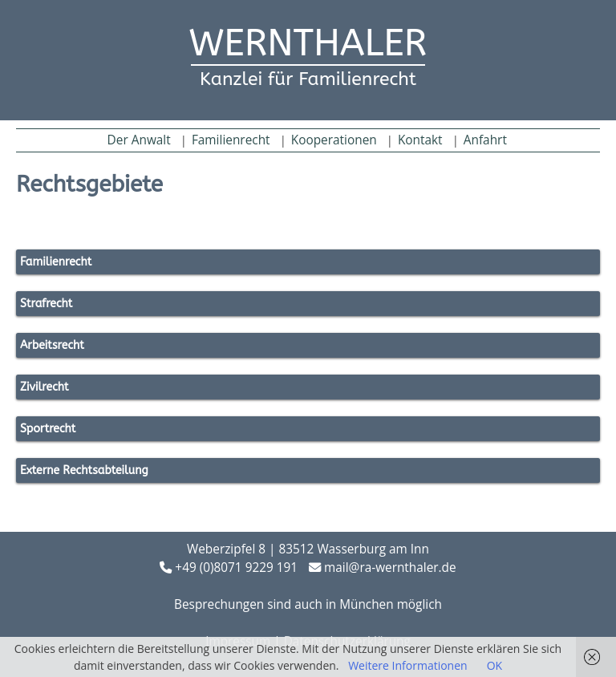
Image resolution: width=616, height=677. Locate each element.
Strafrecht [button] (46, 304)
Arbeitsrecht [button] (52, 345)
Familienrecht (231, 140)
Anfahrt (485, 140)
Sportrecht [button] (48, 429)
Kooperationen (334, 140)
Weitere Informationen (407, 665)
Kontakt (420, 140)
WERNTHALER (308, 43)
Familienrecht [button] (56, 262)
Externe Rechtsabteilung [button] (84, 470)
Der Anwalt (139, 140)
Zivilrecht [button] (45, 387)
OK (494, 665)
